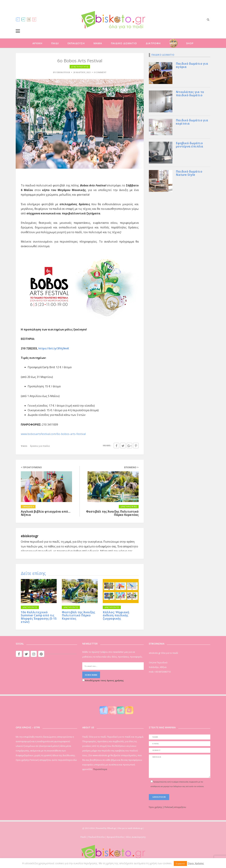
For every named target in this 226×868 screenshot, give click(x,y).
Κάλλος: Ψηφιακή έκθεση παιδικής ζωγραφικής (116, 615)
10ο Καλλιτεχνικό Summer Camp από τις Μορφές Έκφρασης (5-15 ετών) (39, 617)
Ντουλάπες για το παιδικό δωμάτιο (190, 94)
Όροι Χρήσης (196, 863)
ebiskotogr (63, 72)
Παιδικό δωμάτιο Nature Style (189, 173)
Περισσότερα (100, 769)
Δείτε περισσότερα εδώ (64, 760)
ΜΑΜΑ (98, 43)
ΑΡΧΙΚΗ (37, 43)
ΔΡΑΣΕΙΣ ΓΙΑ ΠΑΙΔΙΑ (40, 446)
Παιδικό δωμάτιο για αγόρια (192, 65)
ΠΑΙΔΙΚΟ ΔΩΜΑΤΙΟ (124, 43)
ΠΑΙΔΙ (55, 43)
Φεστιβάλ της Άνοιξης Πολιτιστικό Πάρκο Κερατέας (78, 615)
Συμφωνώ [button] (180, 863)
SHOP (190, 43)
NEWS (173, 43)
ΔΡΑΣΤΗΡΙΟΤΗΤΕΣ (80, 67)
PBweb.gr (112, 828)
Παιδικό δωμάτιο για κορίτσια (192, 122)
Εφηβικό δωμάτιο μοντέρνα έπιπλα (189, 145)
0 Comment (100, 72)
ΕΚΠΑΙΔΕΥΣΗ (76, 43)
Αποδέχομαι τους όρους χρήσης (103, 680)
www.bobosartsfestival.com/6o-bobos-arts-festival (53, 434)
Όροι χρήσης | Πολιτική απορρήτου (167, 807)
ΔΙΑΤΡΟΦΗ (153, 43)
